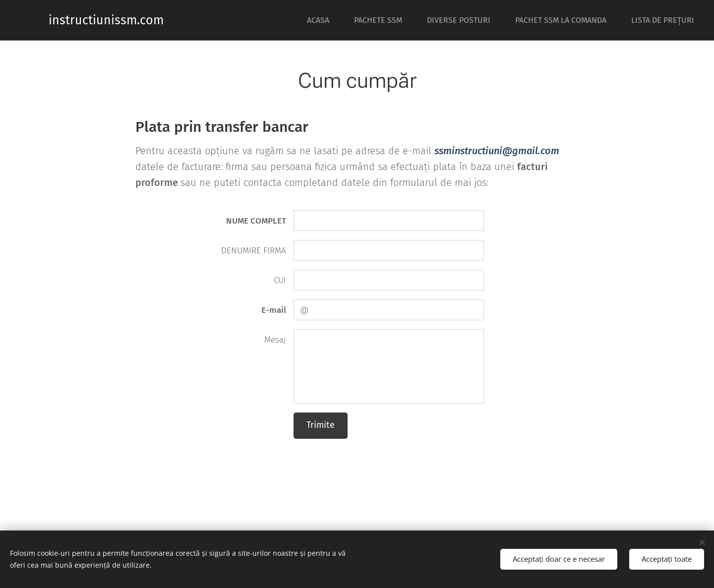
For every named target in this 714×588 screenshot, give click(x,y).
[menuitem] (323, 20)
